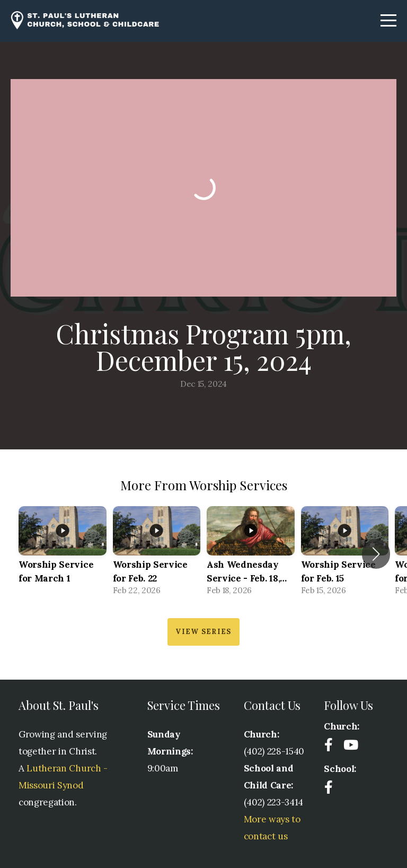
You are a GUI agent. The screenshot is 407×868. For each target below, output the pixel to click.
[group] (63, 554)
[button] (376, 554)
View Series (203, 632)
